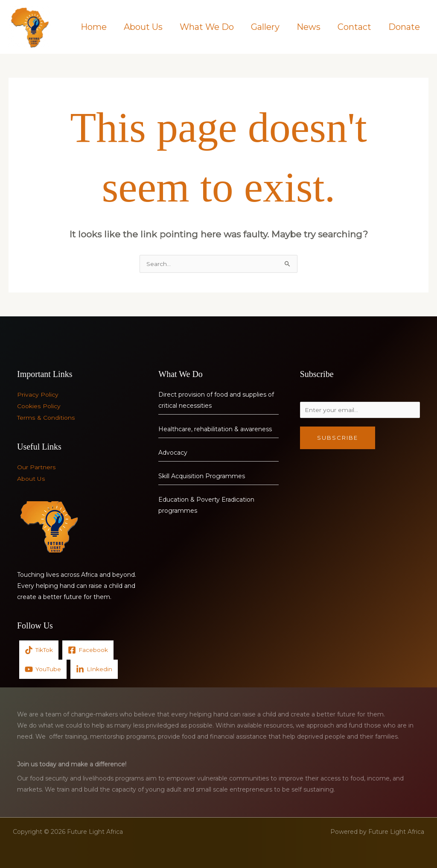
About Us (143, 27)
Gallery (265, 27)
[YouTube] (43, 668)
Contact (354, 27)
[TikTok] (39, 649)
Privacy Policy (38, 395)
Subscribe (338, 440)
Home (94, 27)
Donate (404, 27)
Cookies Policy (39, 406)
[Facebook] (89, 649)
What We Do (207, 27)
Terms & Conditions (46, 418)
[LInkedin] (95, 668)
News (309, 27)
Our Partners (36, 467)
